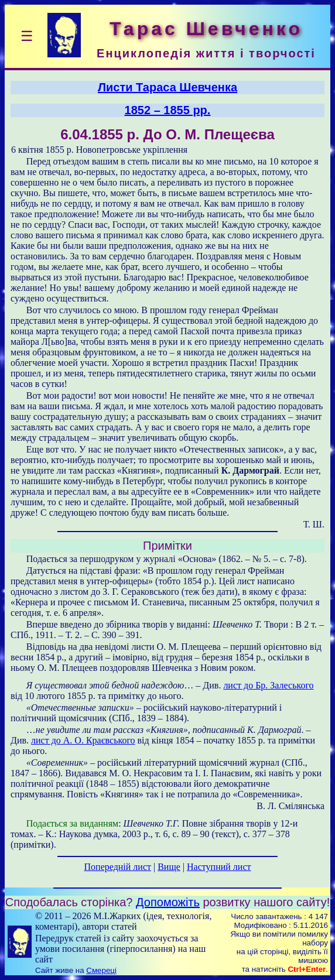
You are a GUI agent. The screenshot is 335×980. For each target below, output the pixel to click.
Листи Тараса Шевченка (167, 87)
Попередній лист (118, 867)
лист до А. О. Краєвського (83, 740)
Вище (169, 867)
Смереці (101, 970)
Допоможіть (168, 902)
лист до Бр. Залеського (268, 685)
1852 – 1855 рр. (168, 110)
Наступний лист (219, 867)
